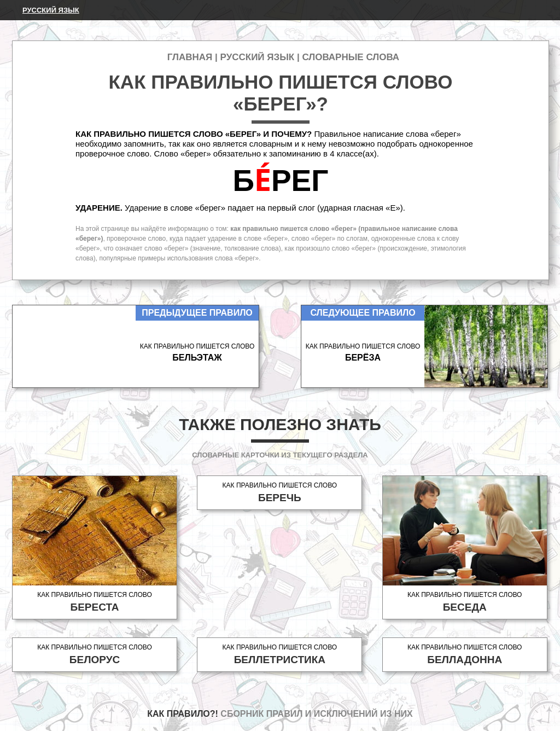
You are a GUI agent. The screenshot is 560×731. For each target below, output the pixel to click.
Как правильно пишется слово (95, 602)
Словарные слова (351, 57)
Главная (190, 57)
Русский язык (51, 10)
